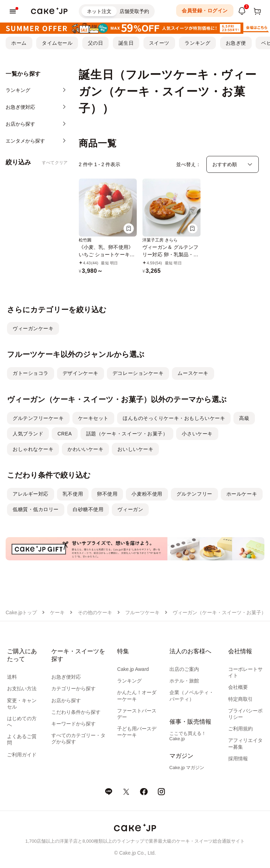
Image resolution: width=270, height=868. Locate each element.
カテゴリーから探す (73, 688)
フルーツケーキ (142, 612)
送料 (12, 677)
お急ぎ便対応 (66, 677)
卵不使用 (107, 494)
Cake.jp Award (133, 669)
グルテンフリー (194, 494)
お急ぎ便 (236, 43)
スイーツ (159, 43)
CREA (65, 434)
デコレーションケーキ (138, 373)
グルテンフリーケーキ (38, 418)
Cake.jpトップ (21, 612)
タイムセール (57, 43)
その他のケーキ (95, 612)
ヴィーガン (130, 509)
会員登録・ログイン (205, 11)
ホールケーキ (242, 494)
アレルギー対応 (31, 494)
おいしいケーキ (135, 449)
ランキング (197, 43)
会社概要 (238, 687)
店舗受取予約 (134, 11)
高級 (244, 418)
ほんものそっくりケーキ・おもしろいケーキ (174, 418)
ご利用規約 (240, 729)
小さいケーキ (197, 434)
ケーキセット (93, 418)
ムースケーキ (193, 373)
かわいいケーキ (85, 449)
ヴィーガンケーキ (33, 328)
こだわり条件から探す (76, 712)
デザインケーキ (81, 373)
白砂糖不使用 (88, 509)
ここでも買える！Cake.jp (188, 736)
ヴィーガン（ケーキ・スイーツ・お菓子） (219, 612)
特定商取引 (240, 699)
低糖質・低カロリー (36, 509)
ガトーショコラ (31, 373)
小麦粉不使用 (147, 494)
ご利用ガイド (22, 755)
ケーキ (57, 612)
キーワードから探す (73, 724)
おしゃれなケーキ (33, 449)
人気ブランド (28, 434)
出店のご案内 (184, 669)
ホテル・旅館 (184, 681)
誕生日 (126, 43)
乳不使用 (73, 494)
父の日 (96, 43)
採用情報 (238, 759)
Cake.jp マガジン (187, 768)
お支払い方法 (22, 688)
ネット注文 (99, 11)
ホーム (19, 43)
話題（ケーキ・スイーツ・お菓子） (127, 434)
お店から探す (66, 700)
